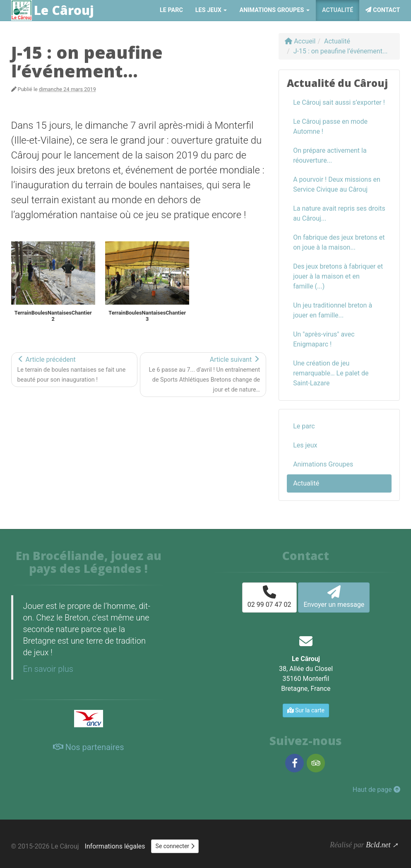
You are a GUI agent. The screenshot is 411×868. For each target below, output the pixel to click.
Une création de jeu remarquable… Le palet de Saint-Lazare (331, 373)
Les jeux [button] (211, 10)
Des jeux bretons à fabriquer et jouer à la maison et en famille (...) (338, 276)
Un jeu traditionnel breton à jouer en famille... (333, 310)
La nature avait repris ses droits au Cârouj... (339, 213)
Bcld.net (378, 845)
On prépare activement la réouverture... (330, 155)
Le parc (171, 10)
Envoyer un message (334, 597)
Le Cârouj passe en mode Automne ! (330, 126)
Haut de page (376, 790)
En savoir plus (48, 669)
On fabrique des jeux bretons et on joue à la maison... (339, 242)
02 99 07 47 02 (269, 597)
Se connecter (175, 846)
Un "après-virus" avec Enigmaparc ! (324, 339)
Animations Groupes (323, 464)
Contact (383, 10)
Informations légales (115, 846)
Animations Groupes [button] (274, 10)
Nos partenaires (89, 747)
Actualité (338, 10)
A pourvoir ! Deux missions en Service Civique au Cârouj (337, 184)
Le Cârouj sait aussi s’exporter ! (339, 102)
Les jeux (305, 445)
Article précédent (72, 369)
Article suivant (205, 374)
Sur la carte (306, 710)
